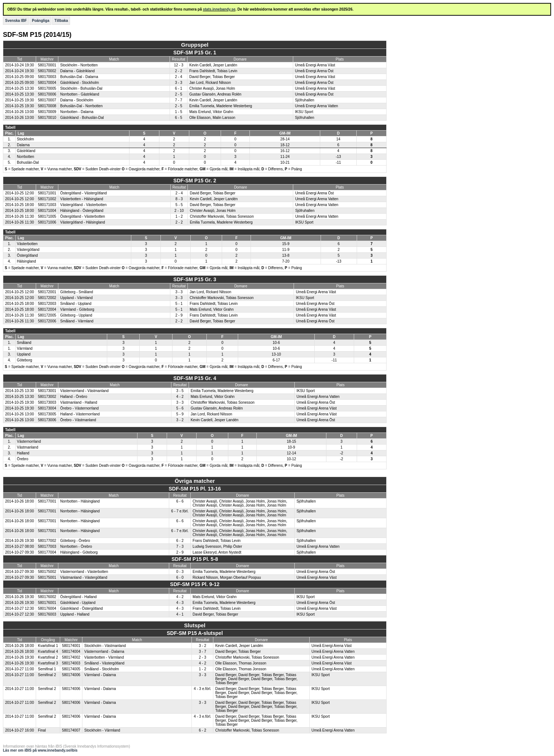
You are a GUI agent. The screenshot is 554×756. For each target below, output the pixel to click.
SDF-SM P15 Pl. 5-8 (195, 559)
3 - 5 (180, 391)
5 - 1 (179, 304)
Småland (24, 343)
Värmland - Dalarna (100, 675)
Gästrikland (26, 151)
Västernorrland (29, 441)
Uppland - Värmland (76, 298)
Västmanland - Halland (79, 402)
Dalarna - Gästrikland (77, 71)
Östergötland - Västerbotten (83, 216)
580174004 (71, 652)
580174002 (71, 657)
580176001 (47, 603)
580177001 (47, 501)
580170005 (47, 88)
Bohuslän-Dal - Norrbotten (81, 106)
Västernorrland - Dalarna (104, 652)
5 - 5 (179, 205)
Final (42, 730)
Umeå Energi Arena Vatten (317, 106)
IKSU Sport (304, 112)
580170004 (47, 83)
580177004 (47, 552)
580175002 (47, 572)
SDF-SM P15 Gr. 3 (195, 279)
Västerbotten (27, 244)
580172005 (47, 315)
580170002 (47, 71)
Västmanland (27, 447)
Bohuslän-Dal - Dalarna (79, 77)
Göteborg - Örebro (75, 541)
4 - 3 (180, 603)
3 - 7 (202, 652)
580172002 (47, 298)
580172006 (47, 321)
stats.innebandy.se (219, 9)
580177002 (47, 541)
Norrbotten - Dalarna (77, 112)
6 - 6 (180, 501)
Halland (23, 453)
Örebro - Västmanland (78, 420)
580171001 (47, 193)
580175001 (47, 577)
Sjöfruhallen (305, 100)
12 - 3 (179, 65)
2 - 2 (179, 71)
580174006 (71, 675)
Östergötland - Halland (78, 597)
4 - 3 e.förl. (202, 689)
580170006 (47, 94)
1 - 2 (179, 216)
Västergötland (28, 250)
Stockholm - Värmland (102, 730)
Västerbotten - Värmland (104, 657)
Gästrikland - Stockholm (80, 83)
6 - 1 (179, 88)
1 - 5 (179, 112)
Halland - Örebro (74, 397)
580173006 (47, 420)
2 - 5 (179, 94)
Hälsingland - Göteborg (79, 552)
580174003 (71, 663)
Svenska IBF (16, 21)
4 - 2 (180, 397)
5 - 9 (180, 414)
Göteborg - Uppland (76, 315)
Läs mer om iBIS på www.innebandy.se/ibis (40, 750)
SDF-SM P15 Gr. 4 (195, 378)
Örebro (22, 459)
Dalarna (23, 145)
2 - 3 (202, 657)
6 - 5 (179, 118)
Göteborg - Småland (77, 292)
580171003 (47, 205)
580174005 (71, 669)
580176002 (47, 597)
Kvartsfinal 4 (48, 652)
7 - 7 (179, 100)
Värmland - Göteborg (77, 309)
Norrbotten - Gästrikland (80, 94)
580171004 (47, 211)
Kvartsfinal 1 (48, 646)
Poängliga (40, 21)
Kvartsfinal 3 (48, 663)
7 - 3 (180, 546)
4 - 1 (180, 614)
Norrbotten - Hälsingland (80, 501)
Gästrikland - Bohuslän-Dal (82, 118)
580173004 (47, 408)
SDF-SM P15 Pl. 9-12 (195, 584)
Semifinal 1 (47, 669)
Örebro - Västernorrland (80, 408)
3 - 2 (180, 420)
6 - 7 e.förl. (180, 511)
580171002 (47, 199)
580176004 (47, 608)
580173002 (47, 397)
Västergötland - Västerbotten (83, 205)
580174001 (71, 646)
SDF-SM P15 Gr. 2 (195, 181)
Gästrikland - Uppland (78, 603)
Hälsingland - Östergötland (82, 211)
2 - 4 (179, 77)
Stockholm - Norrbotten (79, 65)
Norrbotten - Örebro (76, 546)
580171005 (47, 216)
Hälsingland (26, 261)
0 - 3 (180, 572)
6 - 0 (180, 577)
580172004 (47, 309)
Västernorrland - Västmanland (84, 391)
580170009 (47, 112)
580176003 (47, 614)
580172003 (47, 304)
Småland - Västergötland (104, 663)
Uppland (24, 354)
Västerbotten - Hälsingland (82, 199)
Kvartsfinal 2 (48, 657)
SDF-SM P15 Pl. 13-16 (195, 489)
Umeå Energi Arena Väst (315, 65)
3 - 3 (179, 83)
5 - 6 (180, 408)
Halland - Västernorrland (80, 414)
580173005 (47, 414)
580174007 (71, 730)
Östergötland (27, 255)
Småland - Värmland (77, 321)
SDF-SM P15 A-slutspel (195, 633)
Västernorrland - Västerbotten (84, 572)
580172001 (47, 292)
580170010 (47, 118)
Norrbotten (25, 157)
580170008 (47, 106)
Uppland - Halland (75, 614)
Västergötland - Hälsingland (83, 222)
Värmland (25, 348)
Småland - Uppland (76, 304)
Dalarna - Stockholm (77, 100)
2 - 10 (179, 211)
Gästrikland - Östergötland (82, 608)
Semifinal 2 (47, 675)
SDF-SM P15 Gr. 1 (195, 53)
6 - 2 (180, 541)
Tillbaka (61, 21)
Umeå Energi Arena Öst (314, 71)
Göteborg (24, 360)
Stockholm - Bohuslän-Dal (81, 88)
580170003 (47, 77)
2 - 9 (179, 315)
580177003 (47, 546)
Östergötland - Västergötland (84, 193)
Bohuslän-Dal (28, 162)
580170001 (47, 65)
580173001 (47, 391)
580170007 (47, 100)
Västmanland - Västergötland (84, 577)
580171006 (47, 222)
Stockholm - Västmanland (105, 646)
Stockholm (25, 139)
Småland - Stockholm (102, 669)
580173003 (47, 402)
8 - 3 (179, 199)
